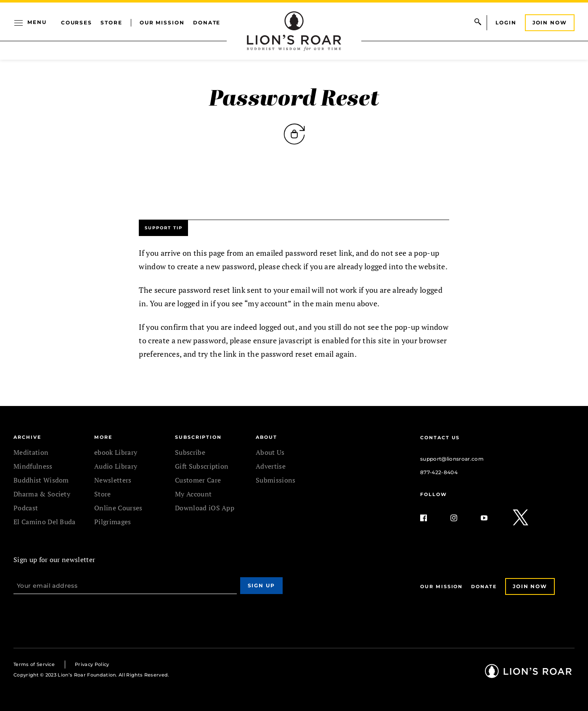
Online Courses (118, 508)
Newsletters (113, 480)
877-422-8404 (439, 472)
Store (111, 23)
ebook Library (116, 452)
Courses (77, 23)
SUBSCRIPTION (198, 437)
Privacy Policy (92, 664)
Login (506, 23)
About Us (270, 452)
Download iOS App (205, 508)
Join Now (550, 23)
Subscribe (190, 452)
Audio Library (116, 466)
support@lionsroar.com (452, 459)
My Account (193, 494)
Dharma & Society (42, 494)
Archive (27, 437)
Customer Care (198, 480)
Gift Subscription (202, 466)
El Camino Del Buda (45, 522)
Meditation (31, 452)
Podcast (26, 508)
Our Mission (162, 23)
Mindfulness (33, 466)
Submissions (276, 480)
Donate (207, 23)
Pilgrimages (113, 522)
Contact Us (440, 438)
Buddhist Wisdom (41, 480)
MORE (103, 437)
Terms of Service (34, 664)
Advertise (271, 466)
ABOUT (266, 437)
